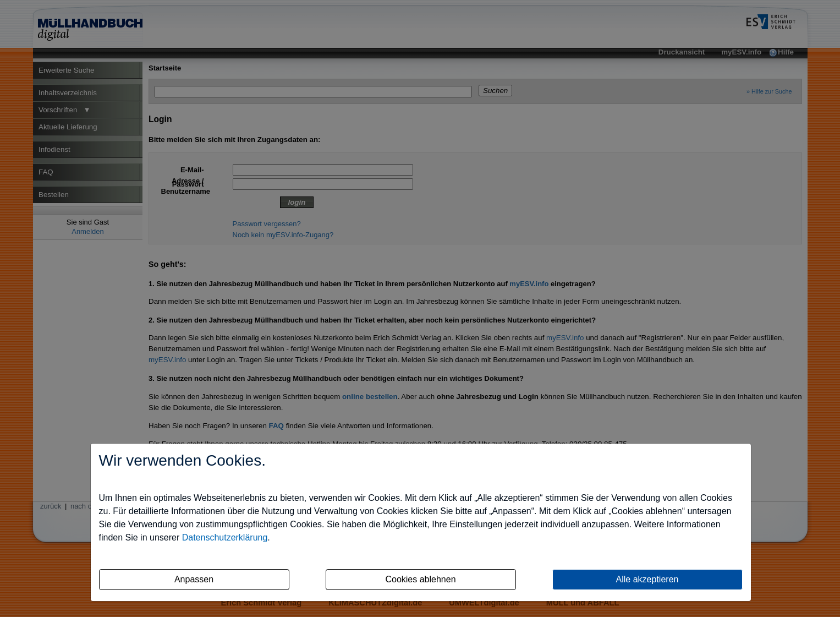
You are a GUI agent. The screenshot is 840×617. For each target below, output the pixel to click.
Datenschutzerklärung (225, 537)
